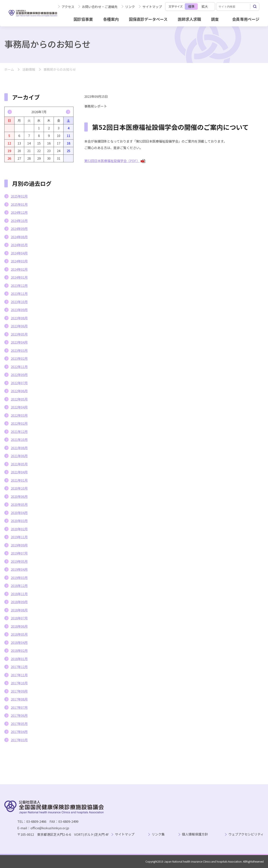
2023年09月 (19, 310)
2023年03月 (19, 350)
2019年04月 (19, 569)
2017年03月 (19, 740)
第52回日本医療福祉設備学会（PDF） (115, 161)
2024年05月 (19, 245)
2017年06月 (19, 715)
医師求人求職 (189, 19)
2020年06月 (19, 496)
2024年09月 (19, 229)
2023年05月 (19, 334)
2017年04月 (19, 732)
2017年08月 (19, 699)
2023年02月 (19, 358)
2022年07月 (19, 383)
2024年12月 (19, 212)
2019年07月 (19, 553)
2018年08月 (19, 610)
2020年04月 (19, 513)
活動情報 (29, 70)
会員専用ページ (246, 19)
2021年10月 (19, 440)
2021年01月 (19, 480)
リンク (130, 7)
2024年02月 (19, 269)
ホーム (9, 70)
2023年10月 (19, 302)
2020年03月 (19, 521)
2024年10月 (19, 221)
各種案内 (111, 19)
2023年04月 (19, 342)
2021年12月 (19, 432)
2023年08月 (19, 318)
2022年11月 (19, 367)
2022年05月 (19, 399)
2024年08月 (19, 237)
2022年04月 (19, 407)
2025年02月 (19, 196)
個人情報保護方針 (195, 834)
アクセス (68, 7)
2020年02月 (19, 529)
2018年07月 (19, 618)
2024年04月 (19, 253)
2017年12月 (19, 667)
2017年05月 (19, 724)
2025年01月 (19, 204)
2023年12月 (19, 285)
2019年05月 (19, 561)
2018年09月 (19, 602)
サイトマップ (152, 7)
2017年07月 (19, 707)
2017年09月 (19, 691)
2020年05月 (19, 504)
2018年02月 (19, 650)
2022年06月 (19, 391)
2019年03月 (19, 578)
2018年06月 (19, 626)
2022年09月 (19, 375)
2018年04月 (19, 642)
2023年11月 (19, 293)
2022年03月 (19, 415)
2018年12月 (19, 586)
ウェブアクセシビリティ (246, 834)
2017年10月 (19, 683)
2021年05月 (19, 464)
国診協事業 (83, 19)
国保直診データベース (148, 19)
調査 (215, 19)
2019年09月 (19, 545)
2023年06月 (19, 326)
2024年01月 (19, 277)
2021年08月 (19, 448)
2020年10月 (19, 488)
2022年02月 (19, 423)
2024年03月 (19, 261)
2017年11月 (19, 675)
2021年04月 (19, 472)
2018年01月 (19, 659)
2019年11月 (19, 537)
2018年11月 (19, 594)
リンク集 (158, 834)
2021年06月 (19, 456)
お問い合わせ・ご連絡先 (100, 7)
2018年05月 (19, 634)
